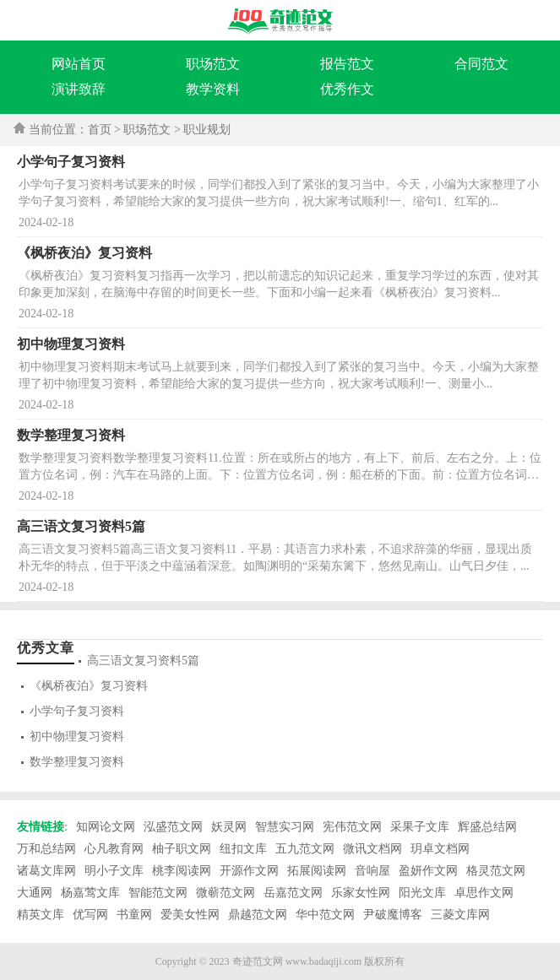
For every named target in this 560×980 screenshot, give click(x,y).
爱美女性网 (190, 915)
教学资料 (213, 89)
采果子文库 (420, 827)
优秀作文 (347, 89)
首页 (100, 130)
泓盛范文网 (173, 827)
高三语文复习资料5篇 (143, 661)
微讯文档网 (372, 849)
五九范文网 (305, 849)
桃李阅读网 (182, 871)
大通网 (35, 893)
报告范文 (347, 64)
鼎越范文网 (258, 915)
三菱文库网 (460, 915)
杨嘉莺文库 (90, 893)
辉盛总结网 (487, 827)
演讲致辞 (79, 89)
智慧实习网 (285, 827)
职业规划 (207, 130)
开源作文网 (249, 871)
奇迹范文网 (258, 961)
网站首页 (79, 64)
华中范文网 (325, 915)
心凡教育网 (114, 849)
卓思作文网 (484, 893)
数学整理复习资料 (77, 762)
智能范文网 (158, 893)
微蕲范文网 (226, 893)
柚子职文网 (182, 849)
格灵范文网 (496, 871)
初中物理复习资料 (77, 736)
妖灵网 (229, 827)
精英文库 (41, 915)
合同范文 (481, 64)
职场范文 (213, 64)
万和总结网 (46, 849)
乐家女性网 (361, 893)
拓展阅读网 (317, 871)
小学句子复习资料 (77, 711)
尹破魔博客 (393, 915)
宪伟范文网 (352, 827)
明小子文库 (114, 871)
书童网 (134, 915)
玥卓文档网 (440, 849)
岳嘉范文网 (293, 893)
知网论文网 (106, 827)
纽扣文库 (243, 849)
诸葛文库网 (46, 871)
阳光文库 (422, 893)
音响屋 (372, 871)
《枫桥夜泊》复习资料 (89, 686)
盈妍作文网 (428, 871)
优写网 (90, 915)
